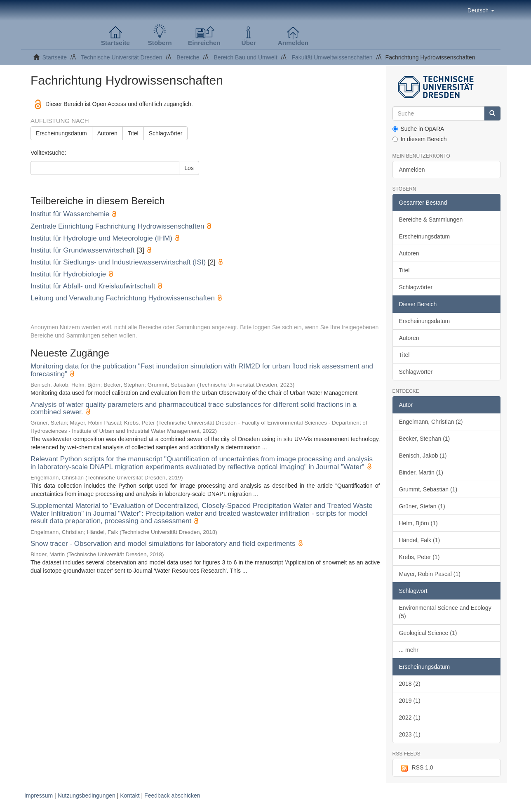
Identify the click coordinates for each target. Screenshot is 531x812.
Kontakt (130, 795)
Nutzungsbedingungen (87, 795)
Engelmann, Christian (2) (431, 422)
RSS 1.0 (416, 768)
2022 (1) (410, 718)
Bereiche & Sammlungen (431, 220)
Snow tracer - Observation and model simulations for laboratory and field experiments (163, 544)
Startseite (55, 57)
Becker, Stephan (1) (425, 439)
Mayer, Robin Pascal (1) (430, 574)
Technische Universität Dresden (122, 57)
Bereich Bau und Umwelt (246, 57)
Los (189, 168)
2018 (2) (410, 684)
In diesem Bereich (420, 139)
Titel (133, 133)
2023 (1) (410, 734)
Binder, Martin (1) (421, 472)
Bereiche (188, 57)
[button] (481, 10)
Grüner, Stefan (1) (422, 506)
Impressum (39, 795)
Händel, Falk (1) (420, 540)
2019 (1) (410, 701)
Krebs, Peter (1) (419, 557)
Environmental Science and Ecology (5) (445, 612)
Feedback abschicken (172, 795)
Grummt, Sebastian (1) (428, 489)
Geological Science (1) (428, 633)
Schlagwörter (166, 133)
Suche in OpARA (418, 129)
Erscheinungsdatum (61, 133)
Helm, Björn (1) (418, 523)
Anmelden (412, 170)
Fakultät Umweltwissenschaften (332, 57)
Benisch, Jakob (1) (423, 456)
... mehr (409, 650)
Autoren (107, 133)
